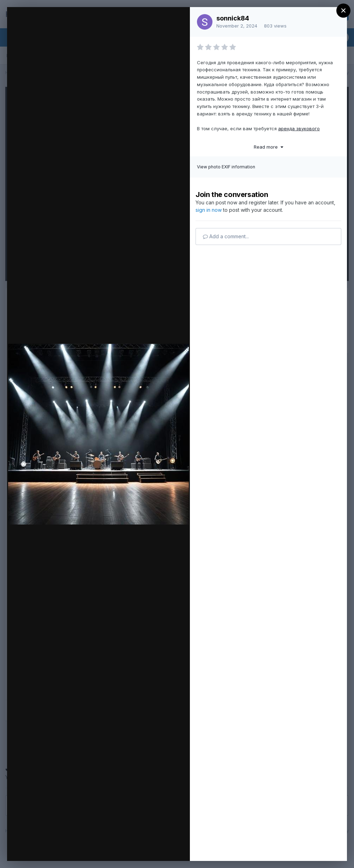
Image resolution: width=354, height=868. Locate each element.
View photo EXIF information (226, 167)
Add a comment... (226, 236)
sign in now (209, 210)
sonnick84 (233, 18)
